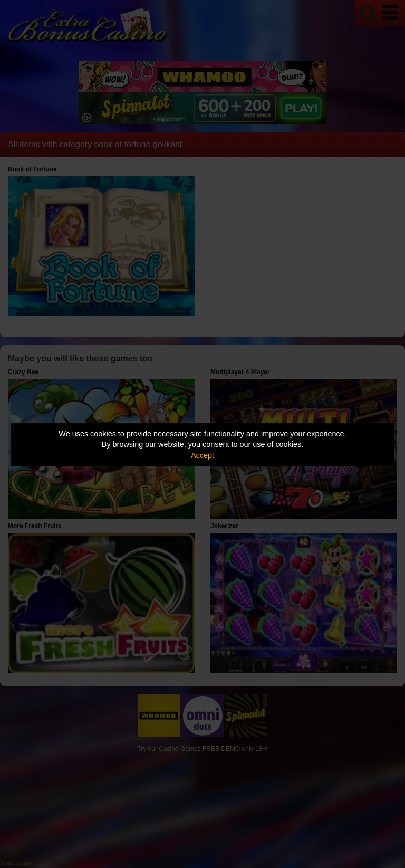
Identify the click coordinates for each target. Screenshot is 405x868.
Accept (202, 455)
